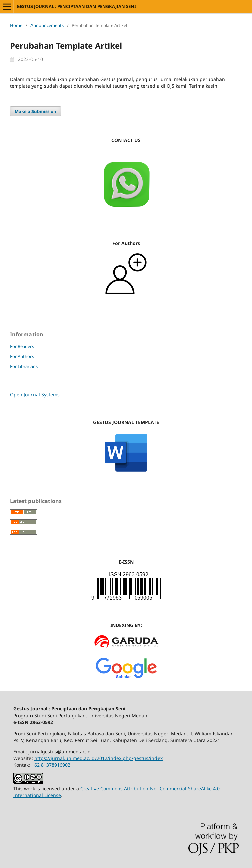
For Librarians (24, 366)
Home (16, 25)
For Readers (22, 346)
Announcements (47, 25)
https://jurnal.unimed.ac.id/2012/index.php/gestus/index (98, 758)
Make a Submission (36, 111)
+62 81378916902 (51, 765)
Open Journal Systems (35, 395)
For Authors (22, 356)
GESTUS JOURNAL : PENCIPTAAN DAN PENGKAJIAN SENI (76, 6)
